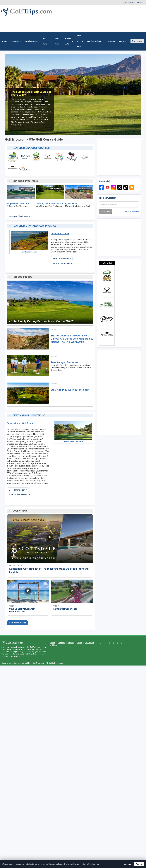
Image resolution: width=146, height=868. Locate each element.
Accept (139, 864)
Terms (79, 643)
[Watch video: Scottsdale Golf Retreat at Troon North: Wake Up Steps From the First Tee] (50, 538)
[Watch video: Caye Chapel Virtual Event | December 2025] (28, 591)
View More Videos (17, 623)
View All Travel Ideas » (19, 495)
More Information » (62, 259)
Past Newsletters (132, 211)
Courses (16, 41)
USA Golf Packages (25, 181)
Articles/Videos (95, 41)
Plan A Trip (80, 41)
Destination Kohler (29, 252)
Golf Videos (20, 511)
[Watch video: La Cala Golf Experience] (72, 591)
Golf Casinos (47, 41)
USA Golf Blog (22, 277)
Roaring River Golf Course (50, 204)
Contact (61, 643)
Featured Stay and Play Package (35, 226)
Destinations (32, 41)
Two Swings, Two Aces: (65, 362)
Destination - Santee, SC (29, 415)
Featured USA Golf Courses (31, 148)
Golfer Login (129, 2)
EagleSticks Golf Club (18, 204)
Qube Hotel (71, 204)
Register (140, 2)
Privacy (71, 643)
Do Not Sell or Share (92, 864)
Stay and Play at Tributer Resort (70, 390)
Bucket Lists (69, 41)
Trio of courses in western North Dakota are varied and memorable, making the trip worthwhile (72, 339)
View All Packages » (62, 263)
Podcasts (111, 41)
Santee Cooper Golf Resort (20, 423)
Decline (127, 864)
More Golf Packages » (19, 216)
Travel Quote (137, 41)
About (52, 643)
